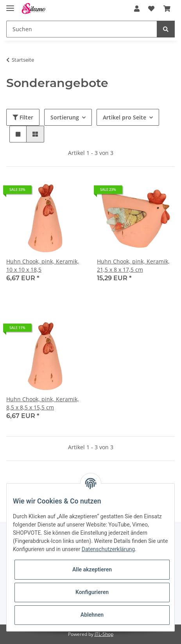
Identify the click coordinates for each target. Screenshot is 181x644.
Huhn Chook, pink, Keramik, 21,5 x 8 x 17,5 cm (133, 265)
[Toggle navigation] (10, 5)
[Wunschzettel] (151, 9)
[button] (137, 9)
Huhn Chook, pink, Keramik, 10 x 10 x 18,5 (43, 265)
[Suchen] (82, 29)
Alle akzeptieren (92, 569)
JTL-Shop (104, 634)
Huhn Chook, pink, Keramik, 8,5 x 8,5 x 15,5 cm (43, 403)
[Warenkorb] (167, 9)
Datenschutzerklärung (108, 549)
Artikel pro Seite (125, 117)
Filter (23, 117)
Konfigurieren (92, 592)
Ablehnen (92, 615)
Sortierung (65, 117)
